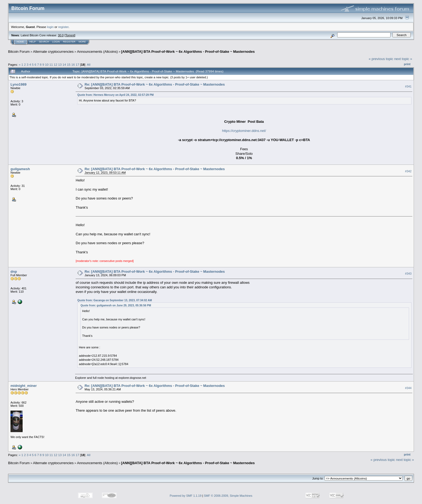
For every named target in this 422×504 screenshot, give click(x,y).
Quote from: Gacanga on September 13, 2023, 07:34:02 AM (115, 300)
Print (407, 64)
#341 (408, 86)
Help (33, 42)
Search (44, 42)
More (82, 42)
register (63, 27)
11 (51, 64)
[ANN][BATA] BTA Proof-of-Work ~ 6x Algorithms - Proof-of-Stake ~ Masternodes (188, 52)
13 (60, 64)
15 (69, 64)
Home (20, 42)
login (50, 27)
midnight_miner (24, 386)
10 (47, 64)
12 (56, 64)
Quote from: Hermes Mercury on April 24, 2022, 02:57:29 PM (115, 95)
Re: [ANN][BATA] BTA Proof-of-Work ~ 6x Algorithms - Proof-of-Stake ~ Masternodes (155, 84)
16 (73, 64)
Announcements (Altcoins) (97, 52)
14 (64, 64)
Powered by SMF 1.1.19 (186, 496)
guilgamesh (20, 169)
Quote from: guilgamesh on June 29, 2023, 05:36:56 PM (116, 305)
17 (77, 64)
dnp (14, 272)
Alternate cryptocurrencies (53, 52)
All (89, 64)
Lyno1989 (19, 84)
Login (56, 42)
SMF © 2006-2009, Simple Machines (228, 496)
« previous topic (381, 59)
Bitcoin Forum (19, 52)
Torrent (70, 35)
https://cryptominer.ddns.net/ (244, 131)
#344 (408, 388)
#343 (408, 274)
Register (69, 42)
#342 (408, 171)
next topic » (403, 59)
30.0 (61, 35)
